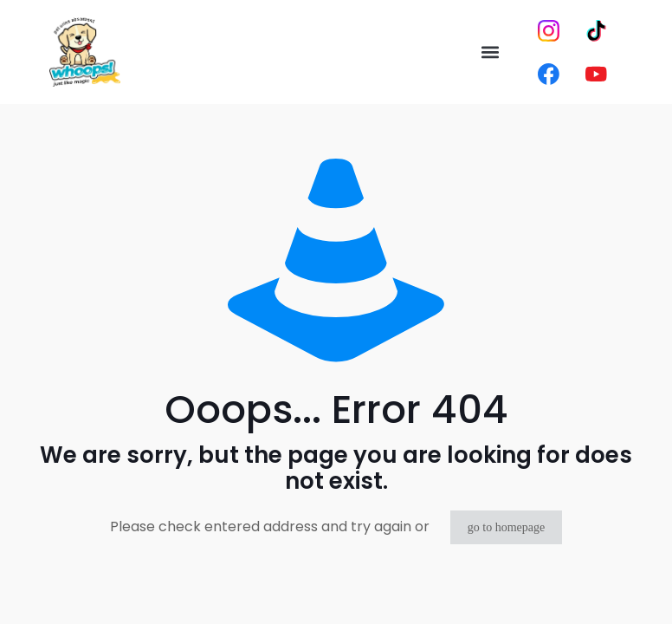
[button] (491, 52)
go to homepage (506, 527)
